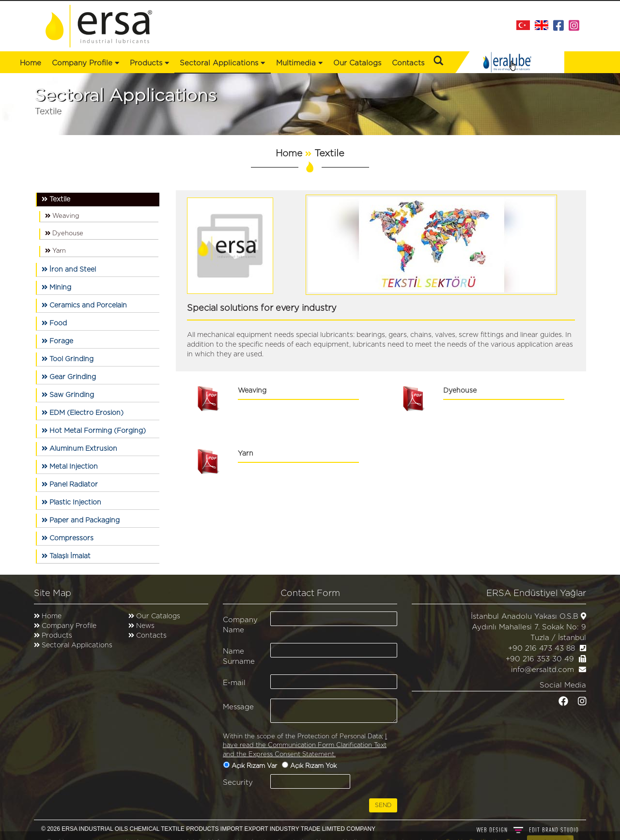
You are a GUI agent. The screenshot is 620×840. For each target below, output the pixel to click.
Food (54, 323)
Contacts (408, 63)
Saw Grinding (68, 395)
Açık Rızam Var (255, 766)
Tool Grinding (68, 359)
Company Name (240, 625)
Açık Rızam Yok (314, 766)
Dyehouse (64, 233)
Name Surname (239, 657)
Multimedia (299, 63)
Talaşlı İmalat (66, 556)
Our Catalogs (357, 63)
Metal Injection (70, 466)
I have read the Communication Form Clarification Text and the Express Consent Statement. (305, 746)
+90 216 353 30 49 (540, 659)
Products (57, 636)
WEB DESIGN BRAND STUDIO (528, 830)
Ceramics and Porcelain (84, 305)
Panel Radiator (70, 484)
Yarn (55, 251)
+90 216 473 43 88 (542, 649)
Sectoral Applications (77, 645)
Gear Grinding (69, 377)
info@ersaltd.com (542, 670)
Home (31, 63)
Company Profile (85, 63)
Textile (56, 199)
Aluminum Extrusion (79, 449)
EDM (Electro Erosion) (83, 413)
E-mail (234, 683)
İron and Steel (69, 269)
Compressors (68, 538)
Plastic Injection (71, 502)
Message (238, 707)
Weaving (62, 216)
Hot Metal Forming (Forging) (94, 431)
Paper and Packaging (81, 520)
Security (238, 783)
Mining (56, 287)
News (144, 626)
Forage (57, 341)
